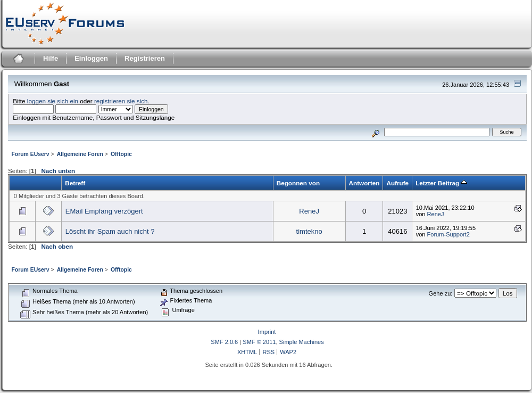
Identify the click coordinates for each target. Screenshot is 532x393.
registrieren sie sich (121, 101)
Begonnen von (298, 183)
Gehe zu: (441, 293)
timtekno (309, 231)
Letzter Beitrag (441, 183)
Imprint (267, 332)
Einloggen (91, 58)
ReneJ (309, 211)
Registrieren (145, 58)
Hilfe (51, 58)
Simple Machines (302, 342)
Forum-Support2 (448, 234)
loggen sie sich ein (53, 101)
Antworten (364, 183)
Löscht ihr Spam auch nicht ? (110, 231)
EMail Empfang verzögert (104, 211)
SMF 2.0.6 (224, 342)
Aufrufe (397, 183)
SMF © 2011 (259, 342)
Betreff (75, 183)
